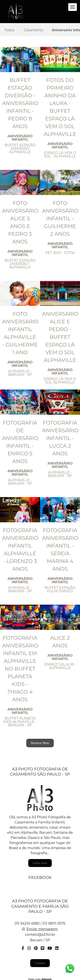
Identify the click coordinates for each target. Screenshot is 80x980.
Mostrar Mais (40, 743)
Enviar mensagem (42, 926)
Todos (9, 30)
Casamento (33, 30)
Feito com (40, 976)
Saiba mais (40, 860)
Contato (40, 960)
